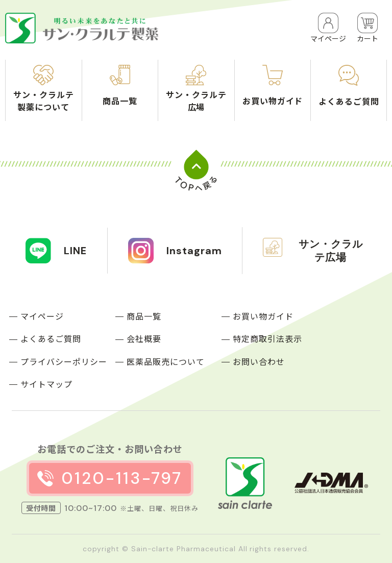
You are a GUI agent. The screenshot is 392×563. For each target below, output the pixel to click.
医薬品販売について (166, 361)
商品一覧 (144, 316)
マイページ (42, 316)
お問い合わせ (259, 361)
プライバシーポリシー (64, 361)
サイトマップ (46, 384)
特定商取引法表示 (267, 338)
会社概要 (144, 338)
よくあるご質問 (51, 338)
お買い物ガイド (263, 316)
